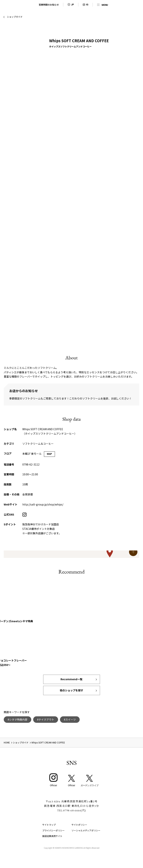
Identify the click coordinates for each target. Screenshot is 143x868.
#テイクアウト (46, 719)
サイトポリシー (79, 825)
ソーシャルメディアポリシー (86, 830)
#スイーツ (70, 719)
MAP (49, 454)
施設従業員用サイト (52, 836)
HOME (7, 742)
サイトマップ (49, 825)
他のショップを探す (71, 690)
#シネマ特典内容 (18, 719)
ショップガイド (15, 17)
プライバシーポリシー (53, 830)
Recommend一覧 (71, 679)
